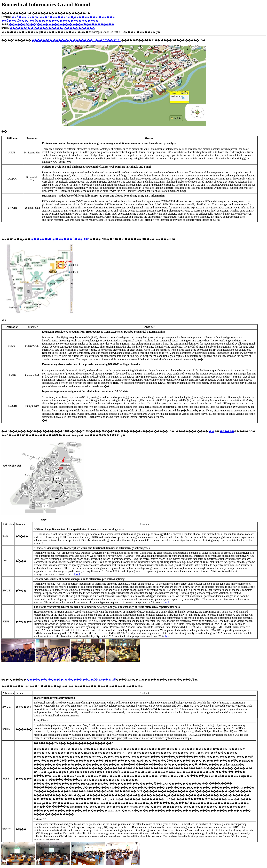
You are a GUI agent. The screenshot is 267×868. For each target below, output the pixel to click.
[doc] (77, 574)
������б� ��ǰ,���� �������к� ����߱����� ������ (61, 24)
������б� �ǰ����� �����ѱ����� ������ (52, 28)
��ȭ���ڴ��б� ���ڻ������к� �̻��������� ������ (63, 17)
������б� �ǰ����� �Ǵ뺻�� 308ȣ (60, 239)
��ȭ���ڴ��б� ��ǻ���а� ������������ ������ (50, 21)
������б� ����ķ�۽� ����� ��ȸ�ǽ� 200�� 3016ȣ (76, 40)
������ (227, 431)
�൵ (212, 431)
